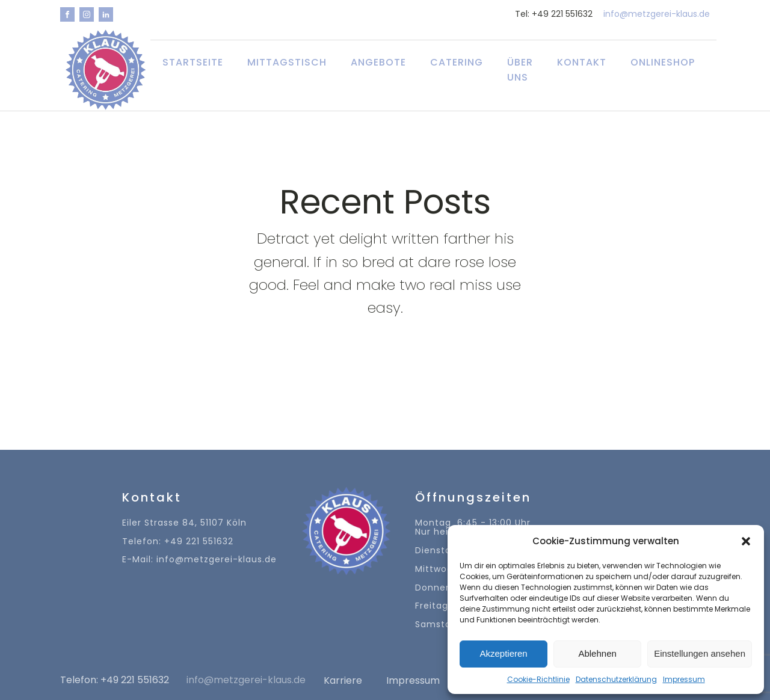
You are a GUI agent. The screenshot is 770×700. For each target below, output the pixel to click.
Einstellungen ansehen (700, 653)
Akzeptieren (503, 653)
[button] (746, 541)
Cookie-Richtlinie (538, 679)
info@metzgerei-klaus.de (657, 14)
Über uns (520, 70)
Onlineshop (663, 62)
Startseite (193, 62)
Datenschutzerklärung (616, 679)
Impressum (684, 679)
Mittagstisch (287, 62)
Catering (457, 62)
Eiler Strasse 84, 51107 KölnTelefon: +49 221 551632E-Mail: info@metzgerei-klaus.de (199, 542)
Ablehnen (597, 653)
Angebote (378, 62)
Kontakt (582, 62)
